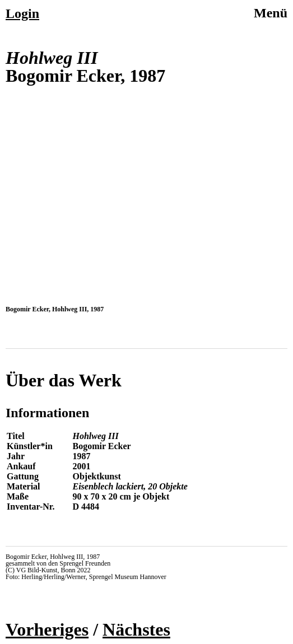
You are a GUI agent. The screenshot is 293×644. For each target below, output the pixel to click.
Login (22, 13)
